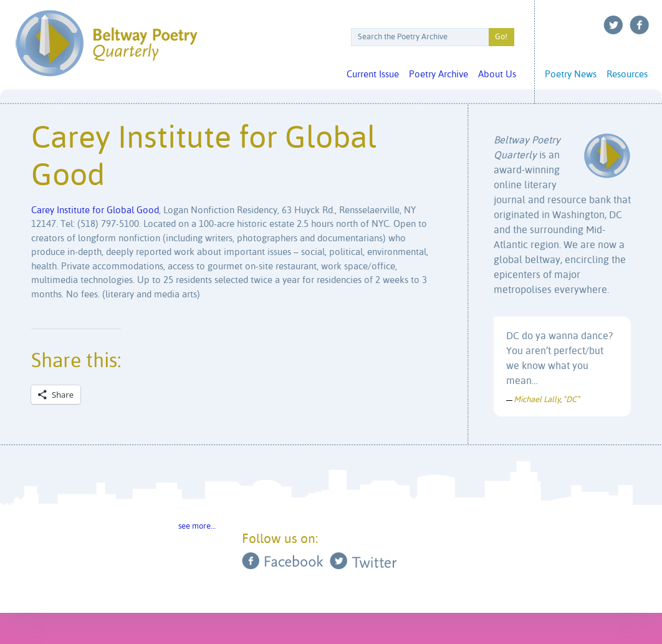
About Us (497, 74)
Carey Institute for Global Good (95, 210)
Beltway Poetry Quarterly (106, 43)
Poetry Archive (439, 74)
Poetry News (571, 74)
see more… (197, 526)
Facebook (640, 25)
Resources (627, 74)
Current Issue (373, 74)
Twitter (613, 25)
